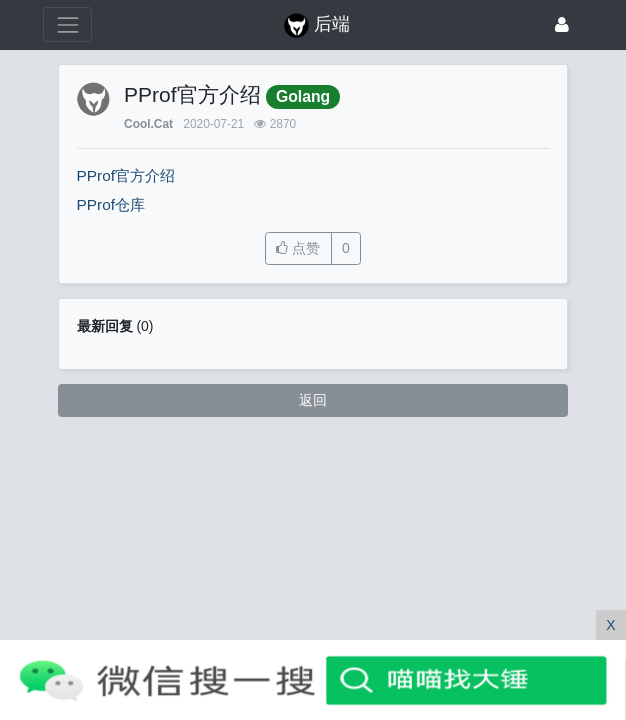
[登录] (562, 24)
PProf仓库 (111, 204)
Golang (303, 96)
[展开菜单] (67, 24)
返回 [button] (313, 400)
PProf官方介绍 (126, 175)
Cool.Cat (148, 124)
